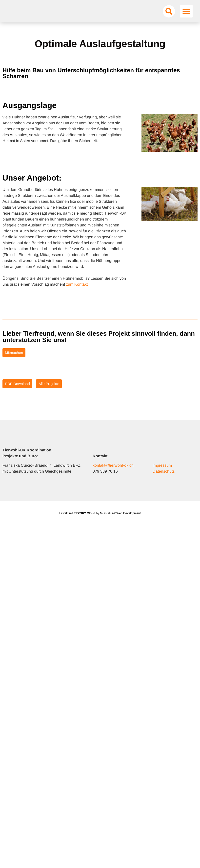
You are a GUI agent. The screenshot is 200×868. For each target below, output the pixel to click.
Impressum (162, 472)
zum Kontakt (77, 291)
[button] (169, 15)
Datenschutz (164, 478)
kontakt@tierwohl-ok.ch (113, 472)
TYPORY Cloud (85, 520)
